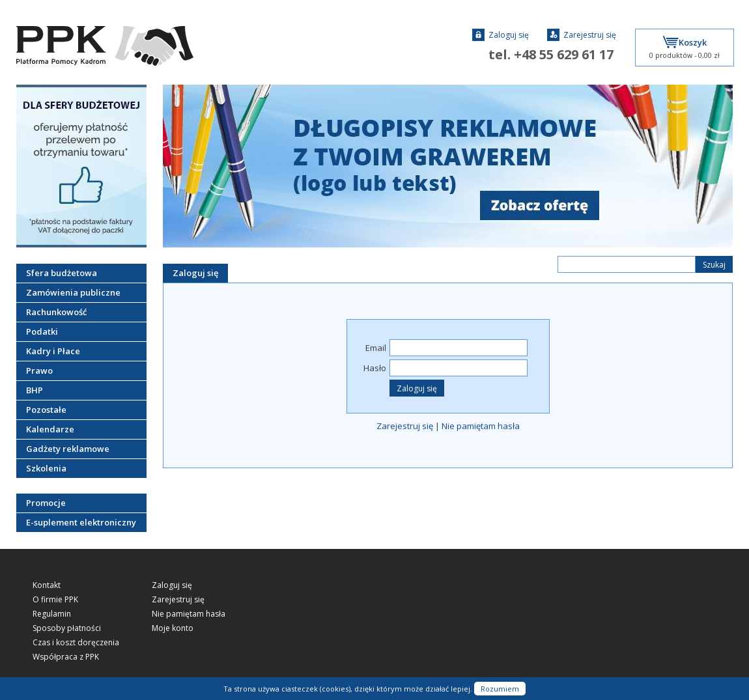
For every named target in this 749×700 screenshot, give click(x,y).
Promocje (46, 503)
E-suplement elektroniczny (81, 522)
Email (376, 348)
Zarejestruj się (582, 35)
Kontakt (47, 585)
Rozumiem (500, 689)
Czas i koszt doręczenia (76, 643)
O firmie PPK (55, 600)
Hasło (375, 368)
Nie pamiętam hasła (481, 426)
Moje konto (173, 628)
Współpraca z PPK (66, 657)
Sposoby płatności (67, 628)
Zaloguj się (501, 35)
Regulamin (52, 614)
